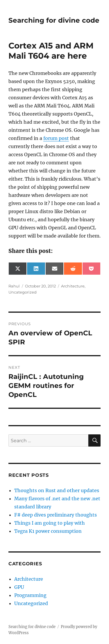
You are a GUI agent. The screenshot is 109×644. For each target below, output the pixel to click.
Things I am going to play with (50, 523)
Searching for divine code (54, 20)
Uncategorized (23, 292)
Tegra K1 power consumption (48, 531)
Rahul (14, 286)
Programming (30, 595)
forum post (56, 138)
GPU (19, 587)
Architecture (73, 286)
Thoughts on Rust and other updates (57, 490)
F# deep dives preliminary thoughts (56, 515)
